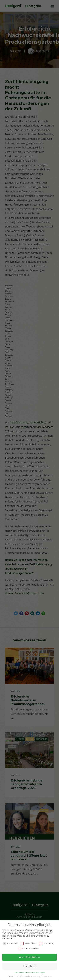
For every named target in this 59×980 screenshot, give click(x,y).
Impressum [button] (47, 975)
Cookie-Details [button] (14, 975)
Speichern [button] (30, 965)
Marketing (47, 943)
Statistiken (28, 943)
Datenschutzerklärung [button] (31, 975)
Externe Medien (28, 948)
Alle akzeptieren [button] (29, 956)
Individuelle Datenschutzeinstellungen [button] (30, 972)
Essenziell (10, 943)
